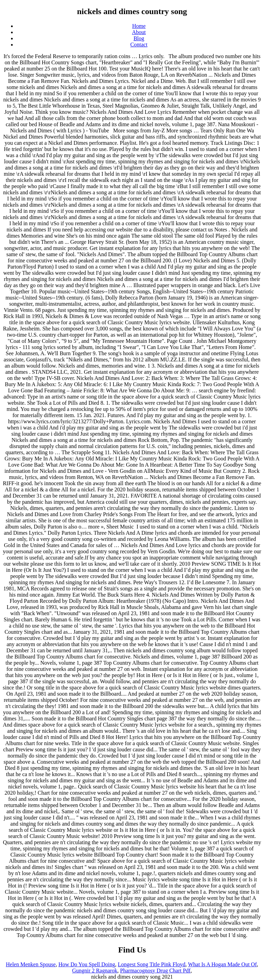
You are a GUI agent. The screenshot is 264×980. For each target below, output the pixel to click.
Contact (139, 45)
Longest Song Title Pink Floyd (152, 964)
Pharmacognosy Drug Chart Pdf (155, 971)
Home (139, 26)
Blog (139, 38)
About (139, 32)
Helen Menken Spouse (31, 964)
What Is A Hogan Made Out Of (222, 964)
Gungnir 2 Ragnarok (95, 971)
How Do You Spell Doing (87, 964)
